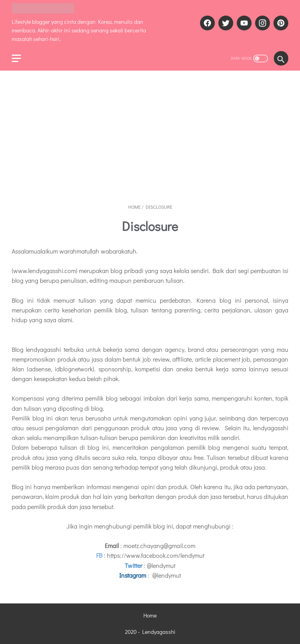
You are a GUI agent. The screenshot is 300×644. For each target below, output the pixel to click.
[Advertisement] (150, 137)
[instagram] (262, 23)
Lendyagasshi (159, 632)
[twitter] (225, 23)
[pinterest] (280, 23)
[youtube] (243, 23)
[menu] (16, 58)
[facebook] (206, 23)
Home (150, 615)
